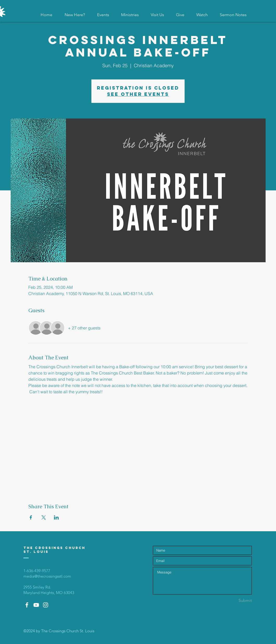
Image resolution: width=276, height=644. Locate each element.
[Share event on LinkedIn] (56, 517)
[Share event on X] (44, 517)
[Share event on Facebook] (31, 517)
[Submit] (233, 601)
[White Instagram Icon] (46, 605)
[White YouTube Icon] (36, 605)
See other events (138, 94)
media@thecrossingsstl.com (47, 576)
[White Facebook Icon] (27, 605)
